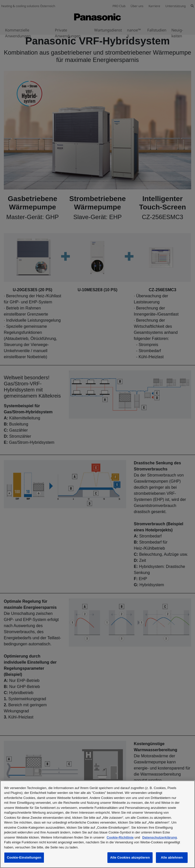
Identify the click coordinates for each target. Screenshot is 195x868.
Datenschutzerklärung (160, 837)
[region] (97, 824)
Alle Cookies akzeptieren (130, 857)
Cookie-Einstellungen (24, 857)
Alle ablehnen (172, 857)
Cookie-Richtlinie (120, 837)
